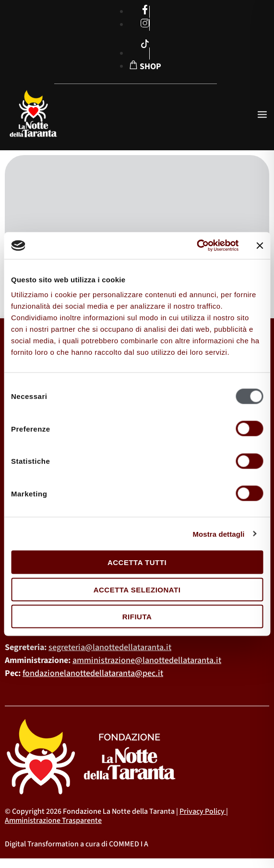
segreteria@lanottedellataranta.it (110, 647)
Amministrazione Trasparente (53, 820)
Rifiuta (137, 617)
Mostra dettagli (218, 534)
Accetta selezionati (137, 589)
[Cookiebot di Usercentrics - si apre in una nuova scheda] (197, 246)
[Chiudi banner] (260, 245)
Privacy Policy (202, 811)
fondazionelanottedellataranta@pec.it (93, 673)
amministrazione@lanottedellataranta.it (147, 660)
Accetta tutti (137, 562)
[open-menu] (262, 115)
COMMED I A (129, 844)
